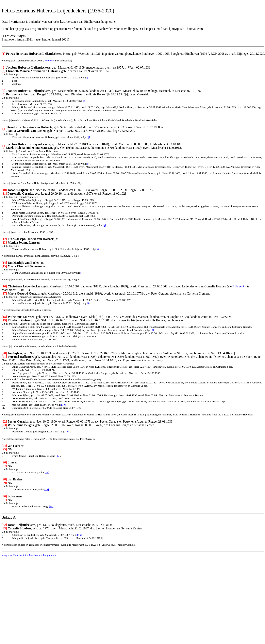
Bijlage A (238, 286)
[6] (98, 249)
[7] (82, 273)
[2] (84, 101)
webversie (49, 61)
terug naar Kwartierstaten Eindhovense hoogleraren (29, 555)
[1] (89, 78)
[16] (79, 535)
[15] (51, 506)
